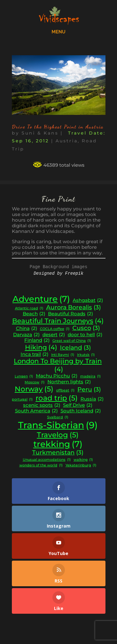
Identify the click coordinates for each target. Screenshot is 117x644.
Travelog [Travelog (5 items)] (58, 435)
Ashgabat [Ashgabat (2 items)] (88, 300)
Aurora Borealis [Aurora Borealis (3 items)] (73, 307)
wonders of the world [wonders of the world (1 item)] (41, 466)
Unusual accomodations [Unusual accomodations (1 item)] (47, 460)
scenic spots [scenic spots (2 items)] (42, 405)
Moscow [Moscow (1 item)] (35, 383)
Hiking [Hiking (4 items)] (41, 347)
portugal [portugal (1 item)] (22, 400)
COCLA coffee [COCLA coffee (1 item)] (55, 329)
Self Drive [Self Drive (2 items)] (78, 405)
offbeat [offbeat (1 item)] (65, 391)
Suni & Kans (40, 133)
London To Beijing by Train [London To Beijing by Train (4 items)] (58, 365)
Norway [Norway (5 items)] (34, 389)
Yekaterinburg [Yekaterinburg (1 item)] (81, 466)
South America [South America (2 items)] (36, 411)
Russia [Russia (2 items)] (92, 399)
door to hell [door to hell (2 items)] (85, 335)
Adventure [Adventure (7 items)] (41, 299)
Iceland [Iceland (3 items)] (75, 348)
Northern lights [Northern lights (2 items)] (69, 382)
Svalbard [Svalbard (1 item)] (58, 418)
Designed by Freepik (59, 273)
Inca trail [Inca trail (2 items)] (34, 354)
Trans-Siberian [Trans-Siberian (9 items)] (58, 425)
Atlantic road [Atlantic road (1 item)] (29, 309)
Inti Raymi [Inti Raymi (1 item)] (63, 355)
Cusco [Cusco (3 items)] (86, 328)
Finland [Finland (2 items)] (37, 340)
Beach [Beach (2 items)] (34, 314)
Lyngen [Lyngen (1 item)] (24, 377)
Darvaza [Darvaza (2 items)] (26, 335)
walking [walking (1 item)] (83, 460)
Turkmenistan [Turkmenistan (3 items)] (58, 453)
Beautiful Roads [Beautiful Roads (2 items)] (71, 314)
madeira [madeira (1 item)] (90, 377)
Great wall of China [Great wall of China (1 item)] (72, 341)
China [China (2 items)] (27, 329)
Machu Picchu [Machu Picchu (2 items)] (57, 376)
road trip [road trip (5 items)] (57, 398)
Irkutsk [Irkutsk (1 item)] (86, 355)
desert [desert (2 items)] (54, 335)
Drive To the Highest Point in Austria (58, 127)
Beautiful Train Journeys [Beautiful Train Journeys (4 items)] (58, 321)
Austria (67, 141)
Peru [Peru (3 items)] (89, 390)
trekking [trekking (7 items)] (58, 444)
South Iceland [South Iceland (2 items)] (81, 411)
